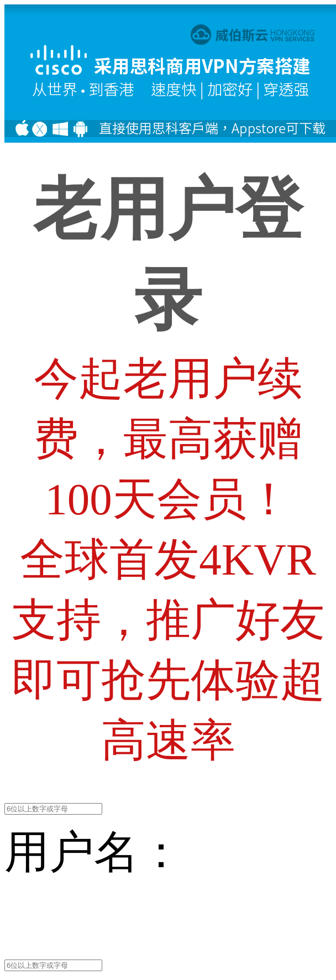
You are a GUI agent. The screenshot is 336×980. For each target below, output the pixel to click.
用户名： (94, 852)
